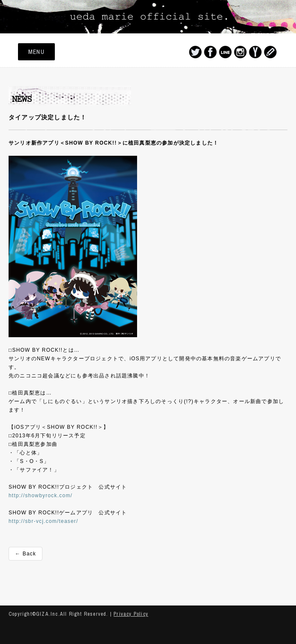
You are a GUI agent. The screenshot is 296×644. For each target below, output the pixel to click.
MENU (36, 52)
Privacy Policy (131, 614)
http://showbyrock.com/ (40, 496)
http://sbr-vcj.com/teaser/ (43, 521)
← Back (25, 554)
